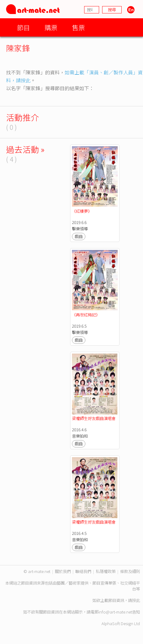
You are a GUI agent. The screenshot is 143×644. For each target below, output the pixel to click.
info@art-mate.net (115, 612)
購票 (51, 27)
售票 (78, 27)
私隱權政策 (106, 571)
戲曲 (79, 236)
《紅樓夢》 (82, 211)
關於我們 (63, 571)
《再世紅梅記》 (86, 315)
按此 (136, 600)
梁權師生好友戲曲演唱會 (94, 418)
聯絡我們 (83, 571)
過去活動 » (25, 149)
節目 (23, 27)
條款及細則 (130, 571)
